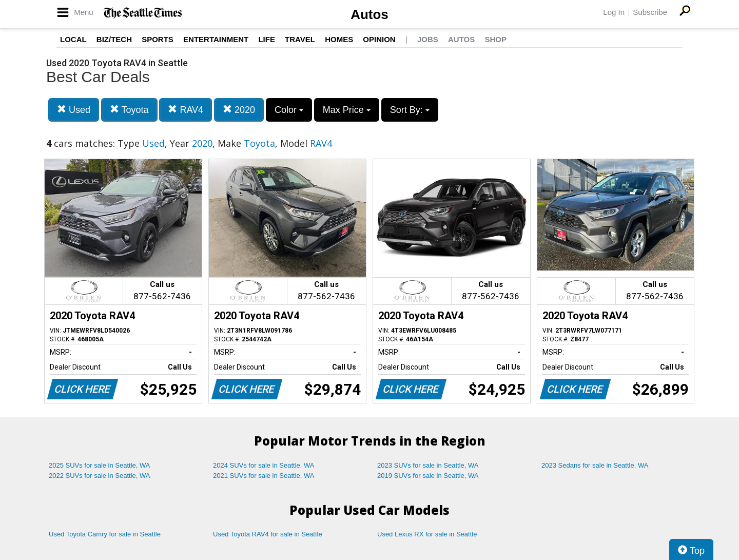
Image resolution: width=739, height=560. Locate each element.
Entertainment (216, 39)
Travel (300, 39)
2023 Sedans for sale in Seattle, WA (595, 465)
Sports (158, 39)
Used (74, 110)
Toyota (129, 110)
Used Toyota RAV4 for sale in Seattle (268, 534)
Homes (339, 39)
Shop (495, 39)
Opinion (379, 39)
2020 (239, 110)
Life (267, 39)
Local (73, 39)
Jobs (428, 39)
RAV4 (186, 110)
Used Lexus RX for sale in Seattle (427, 534)
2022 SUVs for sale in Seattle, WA (100, 476)
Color (289, 110)
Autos (369, 14)
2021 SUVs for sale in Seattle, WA (264, 476)
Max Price (347, 110)
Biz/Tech (114, 39)
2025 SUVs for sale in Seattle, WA (100, 465)
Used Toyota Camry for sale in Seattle (105, 534)
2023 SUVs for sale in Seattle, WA (428, 465)
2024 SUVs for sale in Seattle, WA (264, 465)
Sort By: (410, 110)
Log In (614, 12)
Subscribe (650, 12)
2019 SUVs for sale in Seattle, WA (428, 476)
